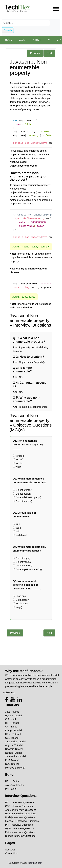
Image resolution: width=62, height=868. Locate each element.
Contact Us (11, 853)
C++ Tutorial (12, 723)
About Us (10, 850)
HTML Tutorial (13, 734)
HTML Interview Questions (20, 802)
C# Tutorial (11, 727)
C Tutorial (10, 719)
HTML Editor (12, 781)
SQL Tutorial (12, 764)
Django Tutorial (13, 730)
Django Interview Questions (20, 836)
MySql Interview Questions (20, 828)
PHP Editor (11, 789)
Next (49, 53)
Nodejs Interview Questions (20, 817)
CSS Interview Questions (19, 806)
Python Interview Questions (20, 832)
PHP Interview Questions (19, 825)
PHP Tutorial (12, 760)
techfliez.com (35, 863)
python (36, 40)
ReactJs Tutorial (14, 749)
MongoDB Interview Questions (22, 821)
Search (8, 30)
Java (22, 40)
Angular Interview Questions (21, 810)
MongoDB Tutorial (15, 768)
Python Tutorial (13, 715)
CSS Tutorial (12, 738)
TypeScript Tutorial (15, 756)
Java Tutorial (12, 712)
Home (9, 40)
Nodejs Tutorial (13, 753)
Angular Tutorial (14, 745)
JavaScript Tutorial (15, 741)
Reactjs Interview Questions (21, 813)
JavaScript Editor (14, 785)
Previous (35, 53)
